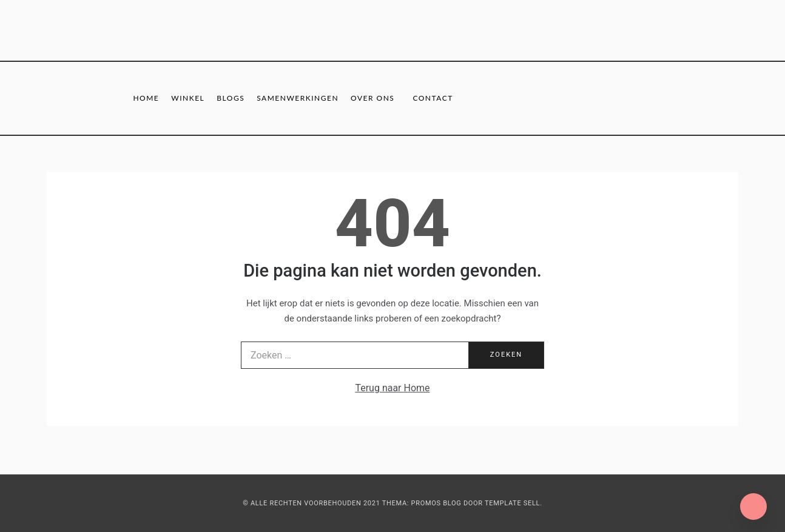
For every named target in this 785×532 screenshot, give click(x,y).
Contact (433, 98)
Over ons (372, 98)
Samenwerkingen (298, 98)
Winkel (188, 98)
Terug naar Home (392, 388)
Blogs (231, 98)
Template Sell (512, 503)
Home (146, 98)
